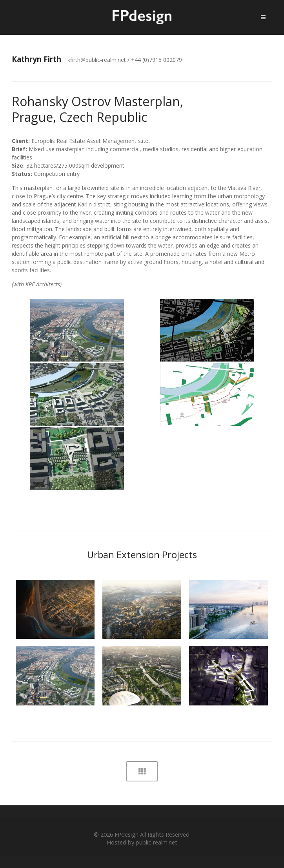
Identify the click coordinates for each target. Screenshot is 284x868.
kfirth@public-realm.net (97, 60)
